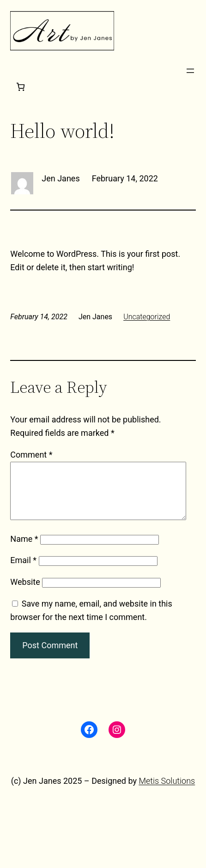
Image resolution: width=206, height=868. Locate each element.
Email (23, 571)
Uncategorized (147, 317)
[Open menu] (190, 71)
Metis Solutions (167, 792)
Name (24, 550)
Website (25, 593)
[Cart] (21, 87)
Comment (31, 455)
